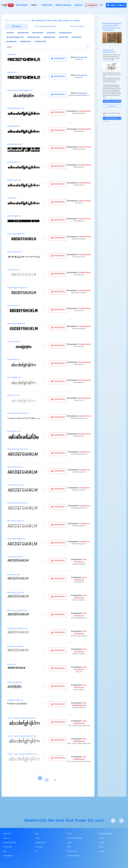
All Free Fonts (77, 27)
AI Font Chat (7, 847)
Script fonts (51, 33)
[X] (121, 821)
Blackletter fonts (49, 37)
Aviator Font (11, 664)
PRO (11, 5)
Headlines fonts (26, 42)
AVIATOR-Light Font (14, 180)
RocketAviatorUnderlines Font (18, 413)
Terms (101, 838)
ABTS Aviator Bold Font (15, 467)
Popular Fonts (72, 851)
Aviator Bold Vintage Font (16, 234)
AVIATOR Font (12, 55)
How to (38, 838)
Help (37, 834)
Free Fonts (39, 847)
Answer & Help (109, 60)
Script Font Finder (73, 856)
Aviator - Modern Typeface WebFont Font (21, 718)
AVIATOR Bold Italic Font (16, 108)
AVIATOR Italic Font (14, 162)
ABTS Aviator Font (13, 575)
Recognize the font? (112, 101)
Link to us (6, 838)
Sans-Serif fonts (23, 33)
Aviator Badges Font (14, 216)
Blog (5, 851)
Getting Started (40, 843)
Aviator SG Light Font (15, 682)
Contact (102, 851)
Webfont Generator (63, 5)
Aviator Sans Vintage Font (16, 324)
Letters (70, 843)
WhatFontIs (35, 821)
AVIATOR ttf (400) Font (15, 700)
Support (91, 5)
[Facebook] (113, 821)
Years (69, 847)
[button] (102, 5)
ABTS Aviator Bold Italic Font (17, 449)
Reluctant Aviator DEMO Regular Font (20, 90)
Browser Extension (9, 843)
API (36, 851)
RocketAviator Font (14, 431)
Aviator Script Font (14, 342)
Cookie (101, 843)
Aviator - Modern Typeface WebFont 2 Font (22, 754)
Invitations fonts (40, 42)
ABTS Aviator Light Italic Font (17, 503)
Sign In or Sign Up (116, 5)
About (101, 847)
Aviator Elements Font (15, 252)
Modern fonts (63, 37)
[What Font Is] (5, 5)
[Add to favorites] (44, 59)
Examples (78, 5)
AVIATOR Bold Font (14, 126)
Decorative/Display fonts (15, 37)
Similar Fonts (47, 5)
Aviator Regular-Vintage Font (17, 288)
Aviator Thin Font (13, 395)
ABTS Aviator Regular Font (16, 539)
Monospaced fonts (65, 33)
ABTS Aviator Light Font (15, 521)
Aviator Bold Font (13, 360)
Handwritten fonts (34, 37)
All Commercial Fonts (45, 27)
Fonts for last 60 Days (75, 838)
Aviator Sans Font (13, 306)
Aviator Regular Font (14, 377)
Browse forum (112, 106)
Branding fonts (11, 42)
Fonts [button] (34, 5)
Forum (69, 834)
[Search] (88, 47)
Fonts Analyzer (22, 5)
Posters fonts (76, 37)
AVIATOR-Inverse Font (15, 144)
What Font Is (11, 21)
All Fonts (25, 21)
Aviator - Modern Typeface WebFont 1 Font (22, 736)
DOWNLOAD (58, 58)
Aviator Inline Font (14, 270)
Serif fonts (10, 33)
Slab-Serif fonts (38, 33)
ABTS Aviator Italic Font (15, 485)
